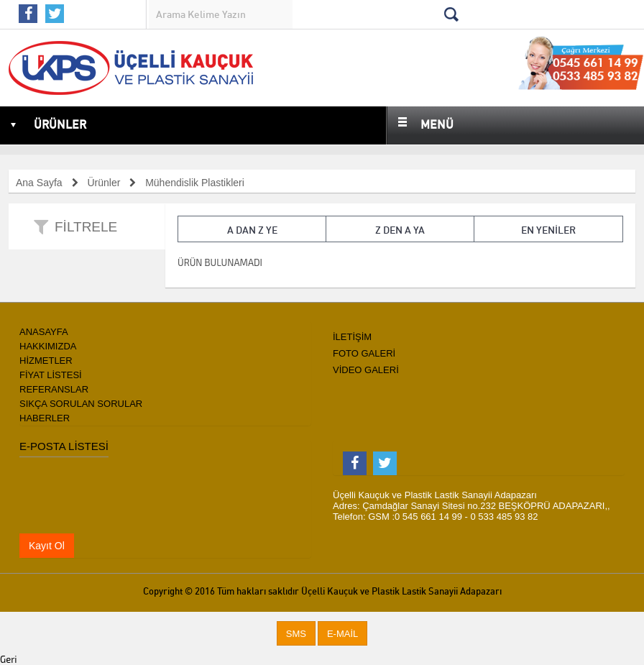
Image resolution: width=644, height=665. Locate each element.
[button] (296, 634)
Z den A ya (400, 230)
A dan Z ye (252, 230)
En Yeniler (548, 230)
